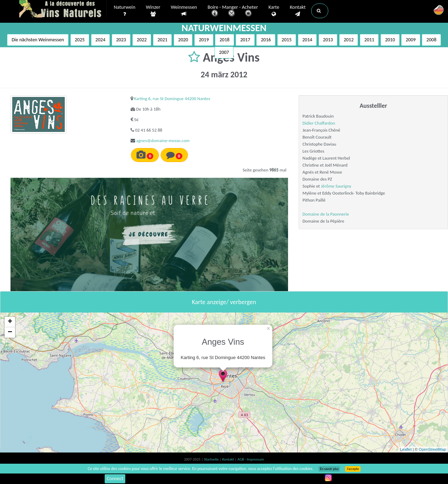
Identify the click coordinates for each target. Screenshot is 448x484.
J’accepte (353, 469)
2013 (328, 40)
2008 (431, 40)
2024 (100, 40)
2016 (266, 40)
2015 (287, 40)
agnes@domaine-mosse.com (163, 141)
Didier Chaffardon (319, 123)
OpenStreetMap (432, 449)
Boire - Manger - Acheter (233, 11)
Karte (274, 11)
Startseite (212, 459)
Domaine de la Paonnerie (326, 214)
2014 (307, 40)
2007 (224, 52)
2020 (183, 40)
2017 (245, 40)
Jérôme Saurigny (336, 186)
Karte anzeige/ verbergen (224, 302)
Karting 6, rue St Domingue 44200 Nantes (172, 99)
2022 (142, 40)
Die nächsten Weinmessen (38, 40)
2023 (121, 40)
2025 (80, 40)
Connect (115, 479)
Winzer (153, 11)
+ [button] (10, 322)
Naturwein (125, 11)
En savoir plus (329, 469)
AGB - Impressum (251, 459)
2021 (162, 40)
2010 (390, 40)
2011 (369, 40)
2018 (224, 40)
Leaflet (406, 449)
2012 (349, 40)
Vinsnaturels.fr (63, 9)
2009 (411, 40)
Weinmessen (184, 11)
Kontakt (298, 11)
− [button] (10, 332)
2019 (204, 40)
